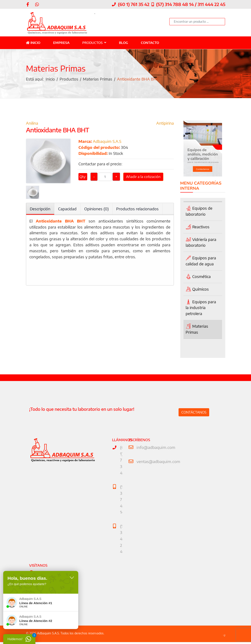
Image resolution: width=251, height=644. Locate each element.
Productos (92, 43)
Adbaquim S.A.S (107, 142)
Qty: (83, 178)
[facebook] (28, 4)
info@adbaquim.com (155, 448)
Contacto (150, 43)
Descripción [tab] (40, 209)
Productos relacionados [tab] (138, 209)
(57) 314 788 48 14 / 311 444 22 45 (191, 4)
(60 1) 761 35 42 (134, 4)
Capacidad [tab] (68, 209)
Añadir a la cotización (143, 178)
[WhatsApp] (37, 4)
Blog (123, 43)
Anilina (32, 124)
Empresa (61, 43)
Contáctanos (194, 412)
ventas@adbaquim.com (158, 461)
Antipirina (165, 124)
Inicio (33, 43)
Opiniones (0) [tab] (97, 209)
